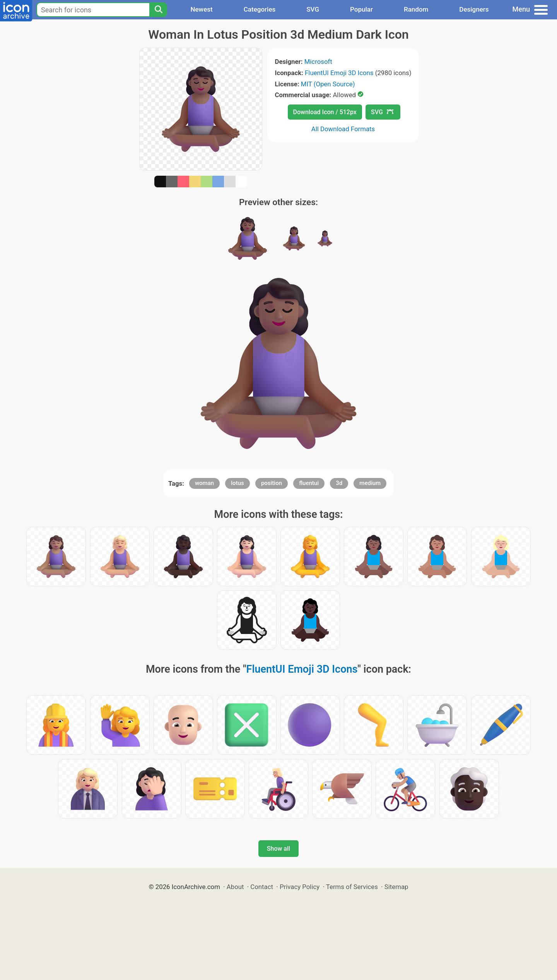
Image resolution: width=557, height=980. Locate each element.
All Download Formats (343, 129)
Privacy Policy (300, 887)
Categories (260, 9)
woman (204, 483)
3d (339, 483)
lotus (237, 483)
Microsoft (318, 62)
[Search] (158, 10)
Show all (278, 849)
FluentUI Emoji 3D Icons (339, 73)
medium (370, 483)
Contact (262, 887)
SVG (313, 9)
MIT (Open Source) (328, 84)
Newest (201, 9)
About (235, 887)
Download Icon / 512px (325, 112)
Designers (474, 9)
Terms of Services (352, 887)
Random (416, 9)
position (272, 483)
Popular (361, 9)
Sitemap (396, 887)
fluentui (309, 483)
